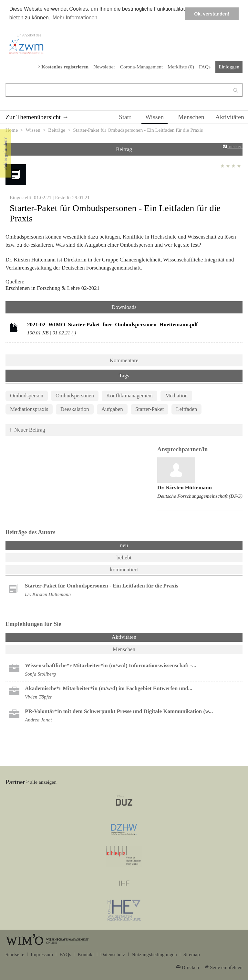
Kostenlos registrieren (65, 67)
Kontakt (86, 954)
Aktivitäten (230, 117)
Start (125, 117)
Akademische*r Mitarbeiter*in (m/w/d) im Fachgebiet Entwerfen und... (109, 688)
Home (12, 130)
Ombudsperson (27, 396)
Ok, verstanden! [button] (212, 14)
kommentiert (124, 570)
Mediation (176, 396)
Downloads (124, 307)
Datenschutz (113, 954)
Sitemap (192, 954)
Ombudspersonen (75, 396)
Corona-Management (141, 67)
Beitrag (124, 149)
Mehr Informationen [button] (75, 18)
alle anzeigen (43, 782)
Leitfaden (186, 409)
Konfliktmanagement (129, 396)
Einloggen (229, 67)
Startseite (15, 954)
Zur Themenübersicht (33, 117)
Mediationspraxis (29, 409)
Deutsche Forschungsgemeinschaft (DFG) (200, 496)
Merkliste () (181, 67)
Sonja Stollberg (40, 674)
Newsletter (104, 67)
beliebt (124, 558)
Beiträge (57, 130)
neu (124, 545)
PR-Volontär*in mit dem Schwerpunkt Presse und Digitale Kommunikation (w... (119, 711)
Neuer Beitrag (30, 430)
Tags (124, 376)
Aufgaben (112, 409)
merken (235, 146)
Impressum (42, 954)
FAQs (205, 67)
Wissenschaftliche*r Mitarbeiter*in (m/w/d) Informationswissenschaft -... (111, 665)
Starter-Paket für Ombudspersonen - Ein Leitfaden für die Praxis (102, 586)
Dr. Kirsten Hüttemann (185, 488)
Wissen (155, 117)
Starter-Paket (150, 409)
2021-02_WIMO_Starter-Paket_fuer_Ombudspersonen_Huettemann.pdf (113, 325)
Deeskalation (75, 409)
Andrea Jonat (38, 720)
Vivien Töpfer (38, 697)
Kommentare (124, 360)
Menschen (191, 117)
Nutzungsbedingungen (154, 954)
